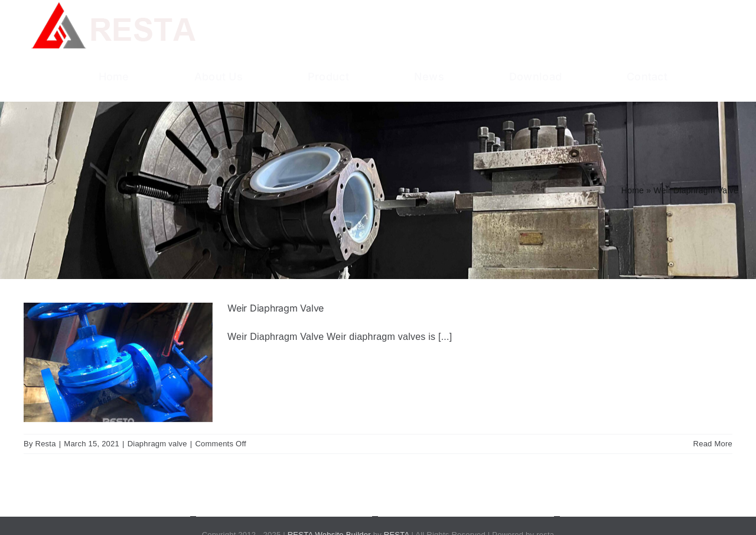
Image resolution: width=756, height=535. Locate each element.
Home (633, 190)
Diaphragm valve (157, 444)
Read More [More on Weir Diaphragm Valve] (713, 444)
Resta (46, 444)
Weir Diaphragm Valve (276, 308)
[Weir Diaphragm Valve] (118, 362)
